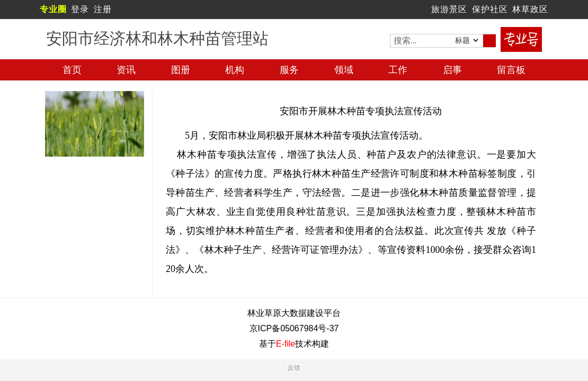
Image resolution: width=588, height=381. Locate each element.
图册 (181, 70)
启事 (452, 70)
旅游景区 (449, 9)
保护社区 (490, 9)
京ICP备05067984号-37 (294, 328)
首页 (72, 70)
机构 (235, 70)
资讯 (126, 70)
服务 (289, 70)
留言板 (511, 70)
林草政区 (530, 9)
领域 (344, 70)
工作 (398, 70)
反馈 (294, 368)
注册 (103, 9)
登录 (80, 9)
